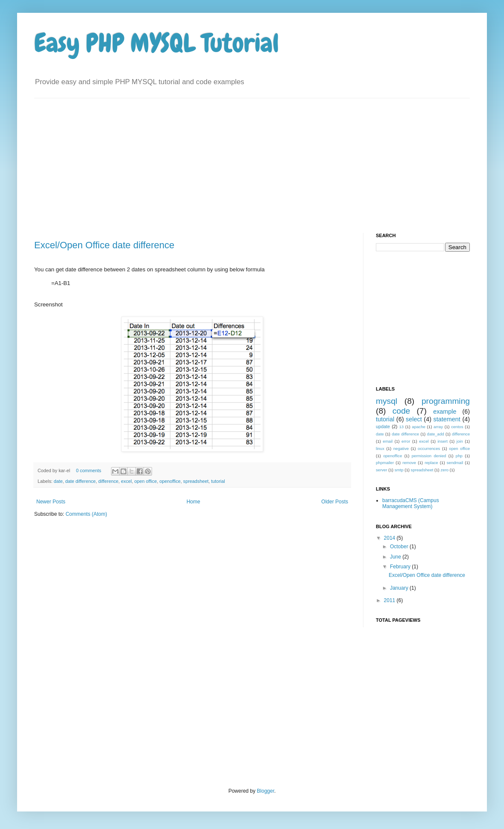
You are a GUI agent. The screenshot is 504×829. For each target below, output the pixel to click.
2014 (390, 538)
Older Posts (335, 502)
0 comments (89, 470)
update (383, 426)
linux (380, 448)
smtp (399, 470)
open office (146, 481)
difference (108, 481)
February (401, 567)
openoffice (170, 481)
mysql (387, 401)
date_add (436, 434)
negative (401, 448)
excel (126, 481)
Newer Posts (51, 502)
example (445, 412)
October (400, 547)
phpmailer (385, 463)
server (382, 470)
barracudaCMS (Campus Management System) (411, 503)
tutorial (218, 481)
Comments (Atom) (86, 514)
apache (418, 427)
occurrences (429, 448)
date (58, 481)
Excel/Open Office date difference (104, 245)
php (459, 456)
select (414, 419)
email (388, 441)
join (460, 441)
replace (431, 463)
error (406, 441)
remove (409, 463)
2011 (390, 600)
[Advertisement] (133, 158)
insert (442, 441)
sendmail (455, 463)
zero (445, 470)
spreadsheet (196, 481)
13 (401, 427)
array (438, 427)
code (401, 411)
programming (446, 401)
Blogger (265, 791)
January (400, 588)
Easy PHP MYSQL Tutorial (157, 43)
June (396, 557)
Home (193, 502)
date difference (81, 481)
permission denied (429, 456)
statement (447, 419)
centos (457, 427)
